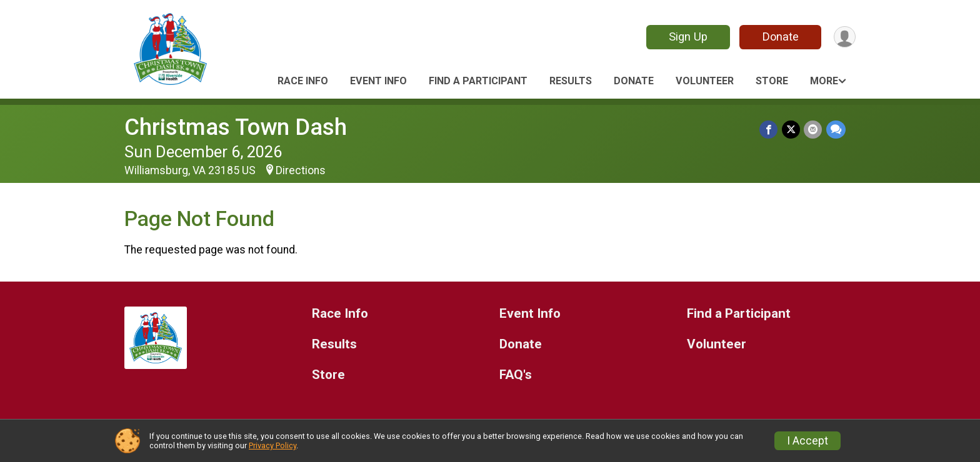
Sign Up (687, 37)
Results (571, 81)
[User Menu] (844, 37)
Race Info (303, 81)
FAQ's (516, 375)
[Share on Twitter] (792, 130)
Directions (301, 170)
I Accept (807, 441)
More (824, 81)
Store (772, 81)
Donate (779, 37)
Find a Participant (478, 81)
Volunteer (705, 81)
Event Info (378, 81)
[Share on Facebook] (770, 130)
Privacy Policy (272, 445)
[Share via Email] (813, 130)
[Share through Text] (836, 130)
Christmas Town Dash (236, 127)
